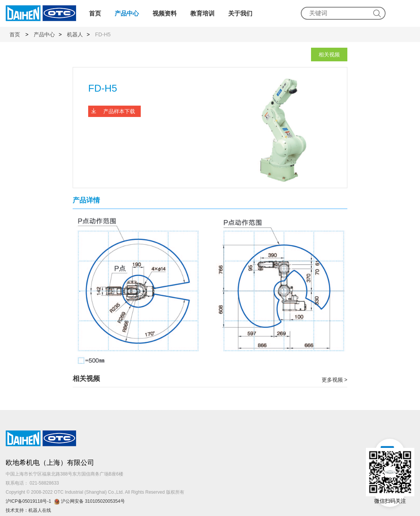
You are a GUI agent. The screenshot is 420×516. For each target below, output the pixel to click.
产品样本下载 (119, 111)
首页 (95, 13)
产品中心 (127, 13)
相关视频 (329, 55)
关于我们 (240, 13)
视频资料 (165, 13)
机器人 (75, 34)
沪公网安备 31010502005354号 (91, 501)
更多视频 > (334, 380)
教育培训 (202, 13)
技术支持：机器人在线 (28, 510)
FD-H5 (103, 34)
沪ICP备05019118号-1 (28, 501)
